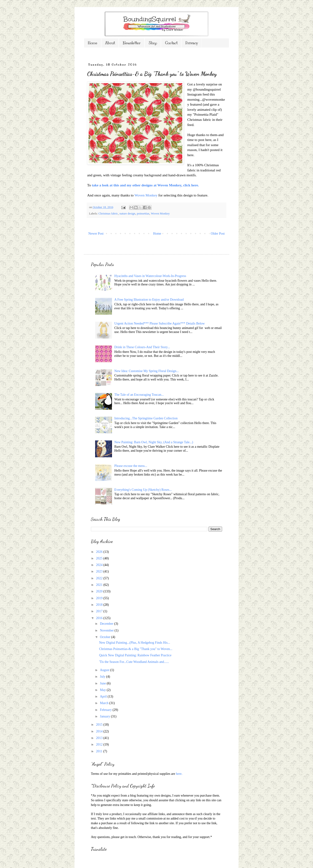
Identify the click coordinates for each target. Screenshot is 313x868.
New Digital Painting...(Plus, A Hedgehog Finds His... (135, 643)
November (107, 630)
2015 (100, 725)
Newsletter (132, 43)
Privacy (192, 43)
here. (179, 774)
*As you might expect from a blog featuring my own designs (131, 796)
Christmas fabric (108, 214)
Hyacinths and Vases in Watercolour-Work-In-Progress (150, 276)
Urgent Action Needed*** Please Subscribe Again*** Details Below (160, 323)
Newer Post (96, 234)
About (110, 43)
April (104, 696)
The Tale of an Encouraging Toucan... (139, 395)
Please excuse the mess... (131, 466)
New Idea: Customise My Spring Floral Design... (147, 371)
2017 (100, 611)
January (105, 716)
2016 (100, 618)
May (103, 690)
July (103, 677)
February (106, 710)
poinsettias (143, 214)
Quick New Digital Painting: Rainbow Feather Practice (135, 655)
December (107, 624)
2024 (100, 565)
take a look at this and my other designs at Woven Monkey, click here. (145, 185)
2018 (100, 605)
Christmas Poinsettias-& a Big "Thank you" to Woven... (136, 649)
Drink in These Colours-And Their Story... (142, 347)
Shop (153, 43)
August (105, 670)
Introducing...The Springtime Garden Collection (146, 418)
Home (93, 43)
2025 (100, 558)
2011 (100, 751)
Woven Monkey (146, 195)
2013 (100, 738)
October (106, 637)
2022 (100, 578)
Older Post (218, 234)
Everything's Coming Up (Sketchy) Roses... (143, 490)
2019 (100, 598)
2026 (100, 552)
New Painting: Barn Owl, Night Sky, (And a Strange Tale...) (154, 442)
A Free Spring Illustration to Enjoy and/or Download (149, 300)
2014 (100, 731)
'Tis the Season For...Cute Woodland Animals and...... (134, 662)
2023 (100, 571)
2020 (100, 591)
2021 (100, 585)
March (104, 703)
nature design (127, 214)
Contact (171, 43)
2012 (100, 744)
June (103, 683)
